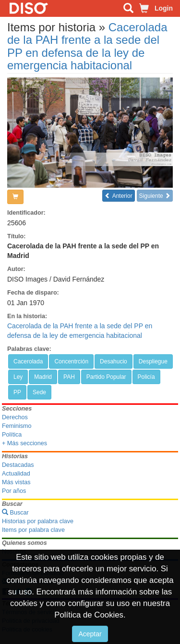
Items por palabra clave (33, 530)
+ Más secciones (24, 443)
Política (12, 435)
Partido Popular (106, 377)
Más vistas (16, 482)
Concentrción (71, 361)
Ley (18, 377)
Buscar (15, 513)
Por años (14, 491)
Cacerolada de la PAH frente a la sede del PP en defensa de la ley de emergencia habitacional (87, 46)
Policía (146, 377)
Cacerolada (28, 361)
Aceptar (90, 634)
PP (17, 392)
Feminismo (17, 426)
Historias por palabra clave (38, 521)
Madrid (43, 377)
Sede (39, 392)
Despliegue (153, 361)
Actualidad (16, 474)
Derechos (15, 417)
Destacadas (18, 465)
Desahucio (114, 361)
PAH (69, 377)
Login (164, 8)
